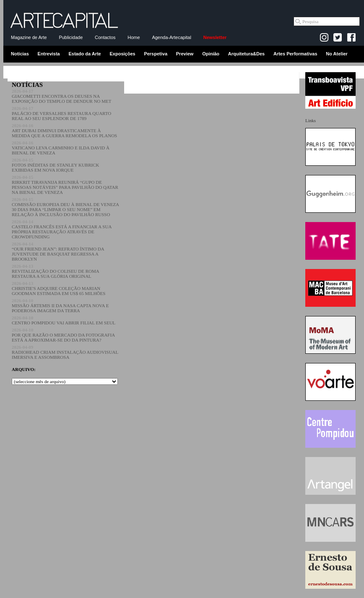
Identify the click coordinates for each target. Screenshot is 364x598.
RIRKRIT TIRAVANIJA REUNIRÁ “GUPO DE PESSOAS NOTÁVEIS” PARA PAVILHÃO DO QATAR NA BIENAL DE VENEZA (65, 185)
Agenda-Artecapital (172, 37)
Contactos (105, 37)
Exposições (122, 54)
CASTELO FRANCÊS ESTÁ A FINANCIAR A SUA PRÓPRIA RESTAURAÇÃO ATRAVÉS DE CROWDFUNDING (62, 229)
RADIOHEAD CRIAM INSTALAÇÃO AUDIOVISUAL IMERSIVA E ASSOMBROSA (65, 352)
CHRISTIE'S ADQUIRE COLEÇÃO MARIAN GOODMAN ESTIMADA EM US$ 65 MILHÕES (58, 288)
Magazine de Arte (29, 37)
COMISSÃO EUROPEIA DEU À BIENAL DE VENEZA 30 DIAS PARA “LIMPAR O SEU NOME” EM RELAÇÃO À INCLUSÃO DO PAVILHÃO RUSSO (65, 207)
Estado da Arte (85, 54)
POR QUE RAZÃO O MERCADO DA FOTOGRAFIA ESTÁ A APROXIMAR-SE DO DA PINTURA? (63, 335)
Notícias (20, 54)
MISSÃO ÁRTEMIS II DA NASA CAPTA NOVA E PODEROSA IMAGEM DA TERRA (60, 306)
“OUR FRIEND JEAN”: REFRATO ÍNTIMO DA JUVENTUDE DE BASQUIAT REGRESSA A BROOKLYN (58, 251)
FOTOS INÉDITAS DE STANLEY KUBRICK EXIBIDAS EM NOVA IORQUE (55, 165)
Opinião (211, 54)
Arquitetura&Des (246, 54)
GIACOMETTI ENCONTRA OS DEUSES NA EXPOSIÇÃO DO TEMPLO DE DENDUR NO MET (62, 96)
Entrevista (49, 54)
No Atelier (337, 54)
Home (134, 37)
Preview (185, 54)
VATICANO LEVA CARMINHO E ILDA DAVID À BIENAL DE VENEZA (61, 148)
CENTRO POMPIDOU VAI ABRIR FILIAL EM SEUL (64, 320)
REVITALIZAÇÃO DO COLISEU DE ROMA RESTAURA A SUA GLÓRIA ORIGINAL (55, 271)
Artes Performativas (295, 54)
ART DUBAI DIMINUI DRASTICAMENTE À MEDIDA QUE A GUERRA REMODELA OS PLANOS (64, 131)
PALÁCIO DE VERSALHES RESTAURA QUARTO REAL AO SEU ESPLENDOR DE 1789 (61, 113)
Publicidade (71, 37)
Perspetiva (156, 54)
